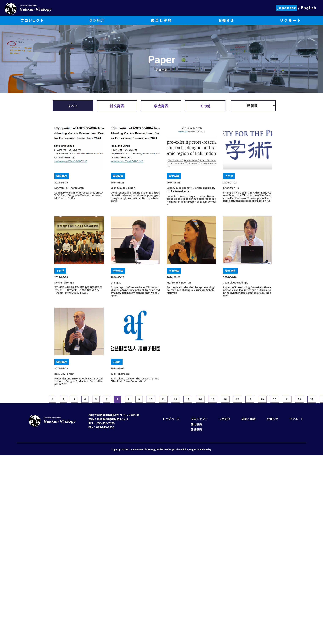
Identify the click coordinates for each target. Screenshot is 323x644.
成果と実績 (248, 419)
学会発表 (161, 106)
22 (299, 399)
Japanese (287, 8)
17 (237, 399)
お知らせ (273, 419)
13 (188, 399)
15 (213, 399)
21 (287, 399)
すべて (73, 106)
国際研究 (196, 429)
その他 (205, 106)
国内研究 (196, 425)
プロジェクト (199, 419)
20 (275, 399)
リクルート (296, 419)
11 (163, 399)
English (308, 8)
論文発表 (117, 106)
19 (262, 399)
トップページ (171, 419)
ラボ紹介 (225, 419)
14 (200, 399)
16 (225, 399)
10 (151, 399)
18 (250, 399)
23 (312, 399)
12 (175, 399)
